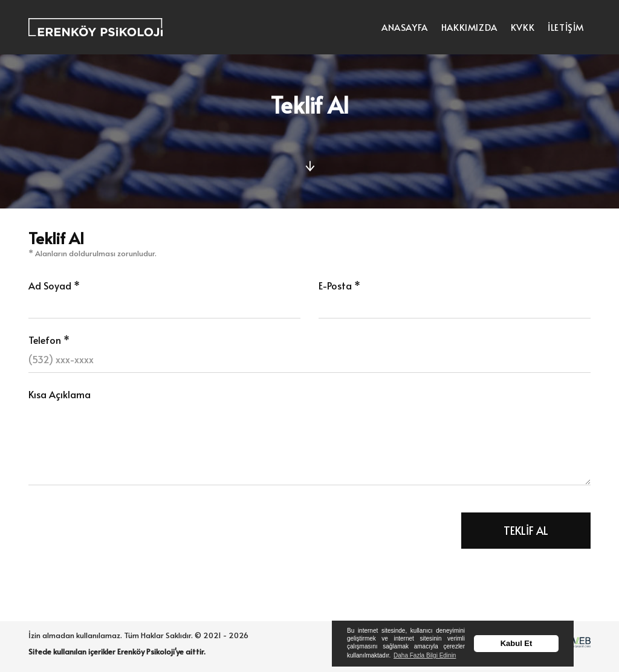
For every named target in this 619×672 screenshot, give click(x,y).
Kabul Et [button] (517, 643)
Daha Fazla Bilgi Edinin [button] (425, 655)
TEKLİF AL (526, 530)
